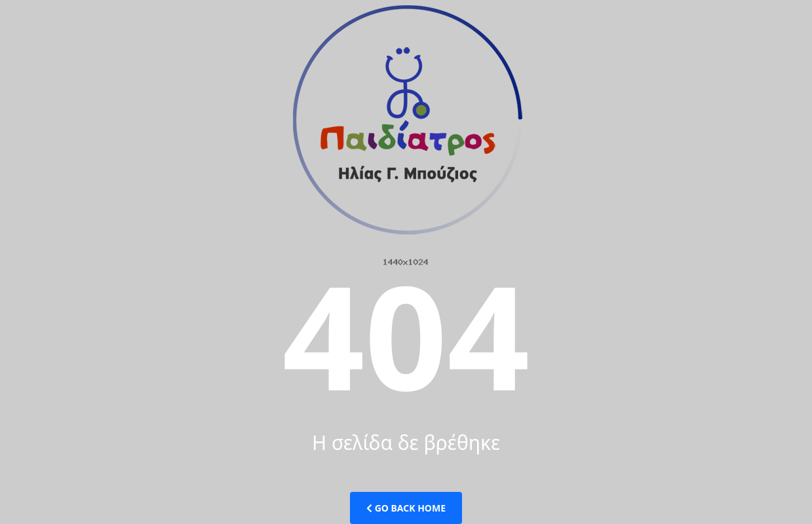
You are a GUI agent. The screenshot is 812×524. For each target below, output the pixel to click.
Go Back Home (406, 508)
